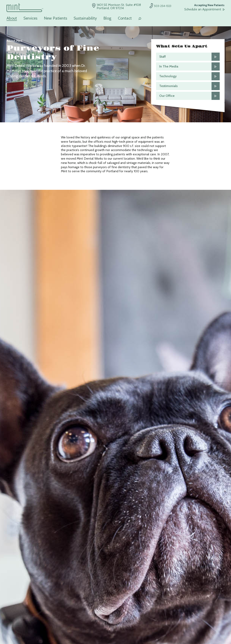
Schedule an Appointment (203, 9)
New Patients (55, 18)
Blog (107, 18)
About (12, 18)
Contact (125, 18)
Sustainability (85, 18)
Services (30, 18)
